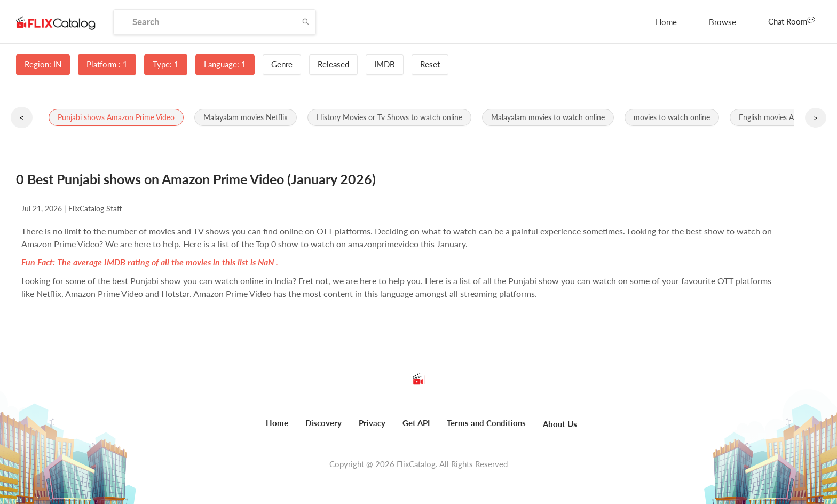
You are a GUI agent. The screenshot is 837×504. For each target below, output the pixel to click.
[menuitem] (666, 22)
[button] (116, 117)
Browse (722, 22)
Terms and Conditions (486, 423)
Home (666, 22)
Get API (416, 423)
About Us (560, 424)
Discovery (323, 423)
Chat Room (792, 21)
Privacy (372, 423)
